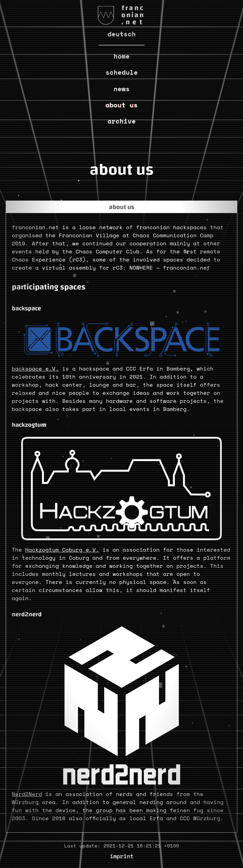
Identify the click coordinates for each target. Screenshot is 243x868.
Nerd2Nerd (27, 794)
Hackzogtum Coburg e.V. (62, 550)
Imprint (122, 856)
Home (122, 56)
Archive (122, 121)
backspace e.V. (35, 369)
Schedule (122, 72)
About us (122, 105)
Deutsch (122, 34)
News (122, 89)
